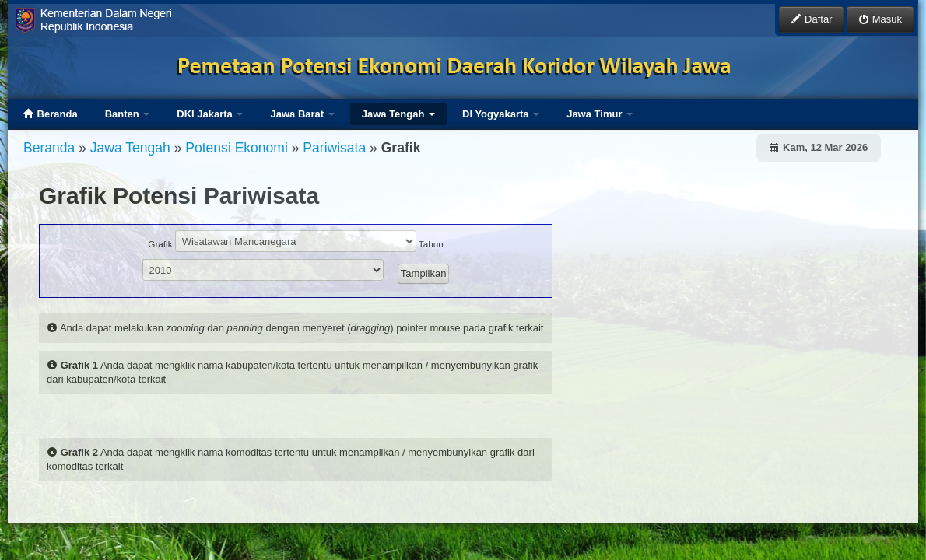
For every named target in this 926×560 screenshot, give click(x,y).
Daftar (811, 19)
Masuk (880, 19)
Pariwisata (334, 148)
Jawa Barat (302, 114)
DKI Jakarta (210, 114)
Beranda (51, 114)
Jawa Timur (600, 114)
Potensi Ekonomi (237, 148)
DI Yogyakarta (501, 114)
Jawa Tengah (398, 114)
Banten (128, 114)
